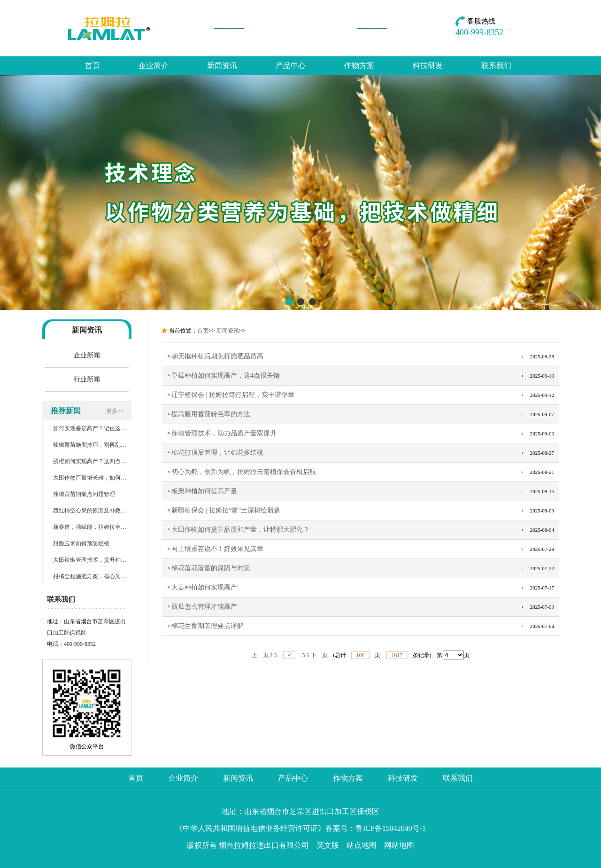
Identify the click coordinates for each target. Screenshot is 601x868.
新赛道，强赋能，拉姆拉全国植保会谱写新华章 (112, 527)
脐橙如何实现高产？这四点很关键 (95, 461)
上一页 (260, 655)
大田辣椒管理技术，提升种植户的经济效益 (107, 560)
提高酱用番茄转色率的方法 (211, 414)
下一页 (319, 655)
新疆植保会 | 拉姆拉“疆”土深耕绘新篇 (226, 510)
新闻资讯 (222, 66)
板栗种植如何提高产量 (204, 491)
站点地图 (362, 845)
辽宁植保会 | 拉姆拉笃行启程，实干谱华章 (233, 395)
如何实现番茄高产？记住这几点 (92, 428)
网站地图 (399, 845)
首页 (92, 66)
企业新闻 (87, 355)
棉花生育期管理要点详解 (208, 626)
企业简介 (154, 66)
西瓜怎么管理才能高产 (204, 607)
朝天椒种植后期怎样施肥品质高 (217, 356)
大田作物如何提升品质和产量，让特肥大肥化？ (240, 530)
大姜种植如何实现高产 (204, 587)
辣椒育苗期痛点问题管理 (84, 494)
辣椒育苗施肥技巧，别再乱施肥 (92, 445)
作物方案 (359, 66)
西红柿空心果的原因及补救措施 (92, 511)
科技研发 (428, 66)
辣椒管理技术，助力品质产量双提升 (224, 433)
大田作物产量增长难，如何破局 (92, 478)
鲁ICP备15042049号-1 (391, 828)
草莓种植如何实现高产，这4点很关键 (226, 376)
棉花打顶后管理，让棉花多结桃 (217, 453)
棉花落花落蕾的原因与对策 (211, 568)
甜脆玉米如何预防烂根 (81, 543)
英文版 (328, 845)
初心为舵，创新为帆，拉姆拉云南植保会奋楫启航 (244, 472)
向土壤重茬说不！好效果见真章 (217, 549)
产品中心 (291, 66)
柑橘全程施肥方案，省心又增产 (92, 576)
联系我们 (496, 66)
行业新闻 (87, 379)
